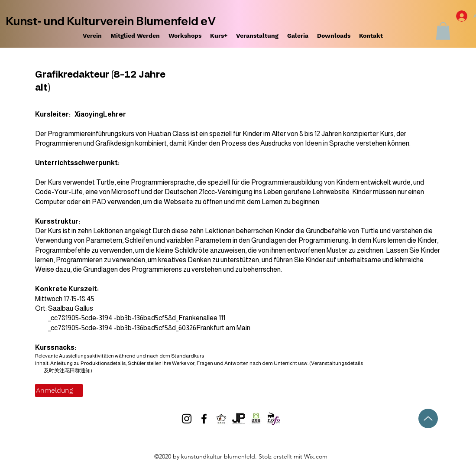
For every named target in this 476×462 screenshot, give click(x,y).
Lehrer (115, 114)
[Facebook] (204, 419)
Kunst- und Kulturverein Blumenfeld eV (111, 21)
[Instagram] (187, 419)
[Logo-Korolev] (273, 419)
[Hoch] (428, 418)
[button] (443, 31)
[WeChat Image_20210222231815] (256, 419)
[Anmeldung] (59, 390)
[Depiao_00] (221, 419)
